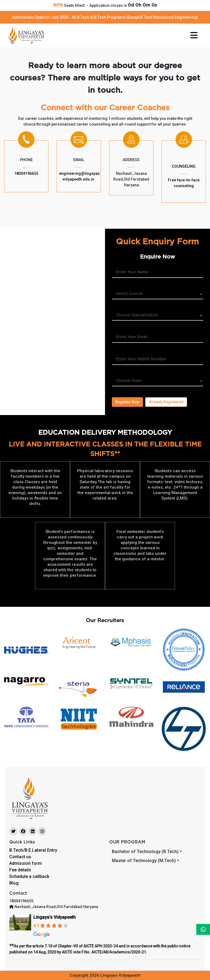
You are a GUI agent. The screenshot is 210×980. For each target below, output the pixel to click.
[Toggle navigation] (194, 35)
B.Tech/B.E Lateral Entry (33, 850)
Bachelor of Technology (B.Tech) (145, 852)
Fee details (20, 870)
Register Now (127, 402)
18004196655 (26, 173)
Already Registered (166, 402)
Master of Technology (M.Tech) (144, 861)
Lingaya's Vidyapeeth (55, 917)
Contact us (20, 857)
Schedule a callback (29, 876)
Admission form (26, 863)
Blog (14, 883)
